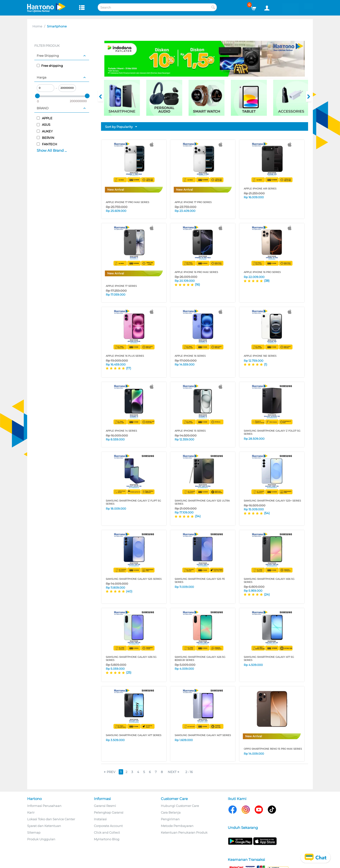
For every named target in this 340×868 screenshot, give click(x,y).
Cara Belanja (171, 812)
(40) (129, 591)
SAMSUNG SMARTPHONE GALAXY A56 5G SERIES (269, 580)
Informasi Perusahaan (44, 806)
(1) (266, 364)
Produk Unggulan (41, 839)
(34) (198, 516)
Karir (31, 812)
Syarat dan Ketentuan (44, 826)
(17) (129, 368)
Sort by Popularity (121, 127)
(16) (197, 284)
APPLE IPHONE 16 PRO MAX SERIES (196, 272)
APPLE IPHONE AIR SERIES (260, 189)
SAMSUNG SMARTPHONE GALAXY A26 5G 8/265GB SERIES (200, 659)
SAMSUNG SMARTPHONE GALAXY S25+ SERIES (272, 501)
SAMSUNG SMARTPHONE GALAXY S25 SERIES (134, 579)
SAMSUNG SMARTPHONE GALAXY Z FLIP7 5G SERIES (133, 502)
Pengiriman (170, 819)
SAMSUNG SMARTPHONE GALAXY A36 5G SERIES (131, 659)
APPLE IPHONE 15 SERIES (190, 431)
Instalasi (100, 819)
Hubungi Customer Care (180, 806)
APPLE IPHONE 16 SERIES (190, 356)
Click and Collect (107, 832)
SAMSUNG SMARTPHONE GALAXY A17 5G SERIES (269, 659)
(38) (267, 281)
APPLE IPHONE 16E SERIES (260, 356)
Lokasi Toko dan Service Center (51, 819)
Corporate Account (108, 826)
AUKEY (45, 131)
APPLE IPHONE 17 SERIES (121, 286)
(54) (267, 513)
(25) (129, 672)
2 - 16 (189, 772)
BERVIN (46, 138)
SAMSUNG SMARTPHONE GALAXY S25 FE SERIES (200, 580)
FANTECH (47, 144)
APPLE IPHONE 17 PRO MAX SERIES (127, 202)
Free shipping (50, 66)
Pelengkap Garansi (109, 812)
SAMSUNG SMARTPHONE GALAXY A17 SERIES (134, 735)
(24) (267, 594)
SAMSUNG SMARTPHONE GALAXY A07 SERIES (203, 735)
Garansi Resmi (105, 806)
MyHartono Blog (107, 839)
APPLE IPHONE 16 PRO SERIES (262, 272)
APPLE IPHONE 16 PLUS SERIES (125, 356)
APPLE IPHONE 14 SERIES (121, 431)
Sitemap (34, 832)
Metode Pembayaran (177, 826)
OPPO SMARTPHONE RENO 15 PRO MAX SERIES (273, 749)
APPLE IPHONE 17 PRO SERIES (193, 202)
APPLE (45, 118)
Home (37, 26)
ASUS (43, 125)
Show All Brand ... (52, 150)
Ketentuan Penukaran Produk (184, 832)
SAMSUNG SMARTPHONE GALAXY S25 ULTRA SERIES (202, 502)
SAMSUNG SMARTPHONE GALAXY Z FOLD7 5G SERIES (272, 432)
